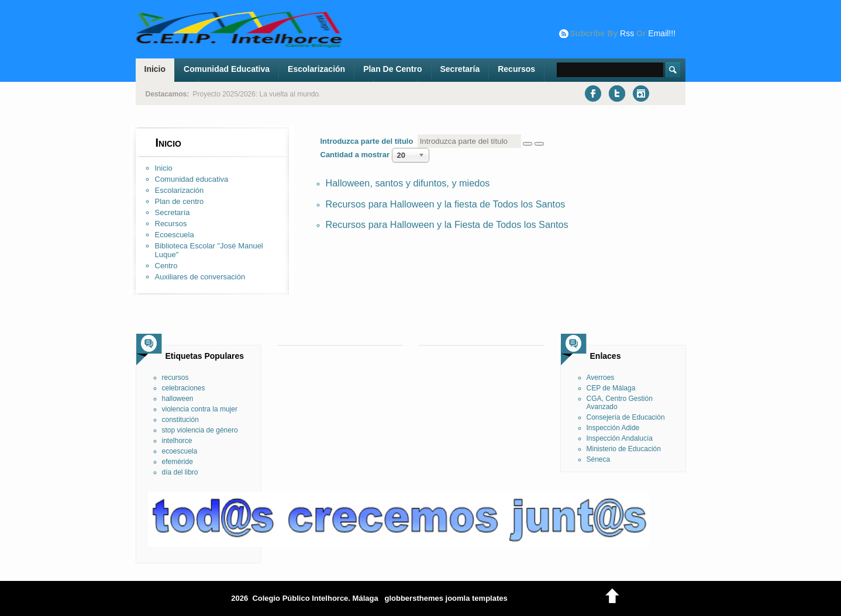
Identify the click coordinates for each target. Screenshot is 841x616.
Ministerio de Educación (624, 449)
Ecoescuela (175, 235)
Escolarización (316, 69)
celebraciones (184, 388)
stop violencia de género (200, 430)
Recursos (516, 69)
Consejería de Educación (626, 417)
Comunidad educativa (227, 69)
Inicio (155, 69)
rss (627, 33)
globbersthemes (413, 598)
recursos (175, 378)
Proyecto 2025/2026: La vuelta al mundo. (257, 94)
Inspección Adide (613, 428)
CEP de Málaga (611, 388)
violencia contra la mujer (200, 409)
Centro (166, 266)
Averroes (601, 378)
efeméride (177, 462)
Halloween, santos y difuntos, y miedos (408, 183)
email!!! (662, 33)
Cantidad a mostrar (356, 155)
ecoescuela (180, 451)
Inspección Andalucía (620, 438)
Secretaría (460, 69)
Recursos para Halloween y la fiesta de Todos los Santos (446, 204)
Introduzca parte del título (369, 141)
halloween (178, 399)
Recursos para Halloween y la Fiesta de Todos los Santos (447, 224)
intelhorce (177, 441)
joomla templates (477, 598)
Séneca (599, 459)
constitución (180, 420)
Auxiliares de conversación (200, 277)
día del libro (180, 472)
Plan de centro (392, 69)
